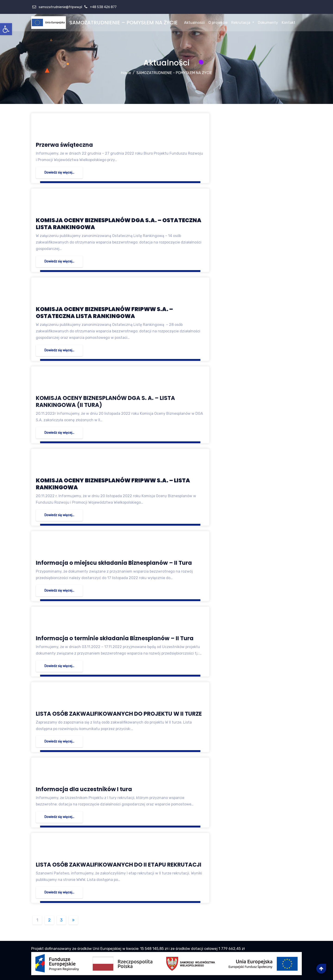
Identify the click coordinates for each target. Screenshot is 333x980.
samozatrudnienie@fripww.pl (60, 7)
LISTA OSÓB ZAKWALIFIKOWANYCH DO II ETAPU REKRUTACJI (119, 865)
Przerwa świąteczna (64, 145)
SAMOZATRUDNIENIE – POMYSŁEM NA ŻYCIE (123, 23)
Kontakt (288, 23)
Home (126, 73)
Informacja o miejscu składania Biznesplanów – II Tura (114, 563)
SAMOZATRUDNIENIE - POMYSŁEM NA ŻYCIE (174, 73)
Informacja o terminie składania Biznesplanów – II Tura (115, 638)
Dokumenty (268, 23)
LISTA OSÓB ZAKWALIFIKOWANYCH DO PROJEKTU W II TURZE (119, 714)
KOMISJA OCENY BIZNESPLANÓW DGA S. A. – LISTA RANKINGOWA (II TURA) (105, 401)
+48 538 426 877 (103, 7)
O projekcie (218, 23)
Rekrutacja (243, 23)
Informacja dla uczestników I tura (84, 789)
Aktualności (194, 23)
